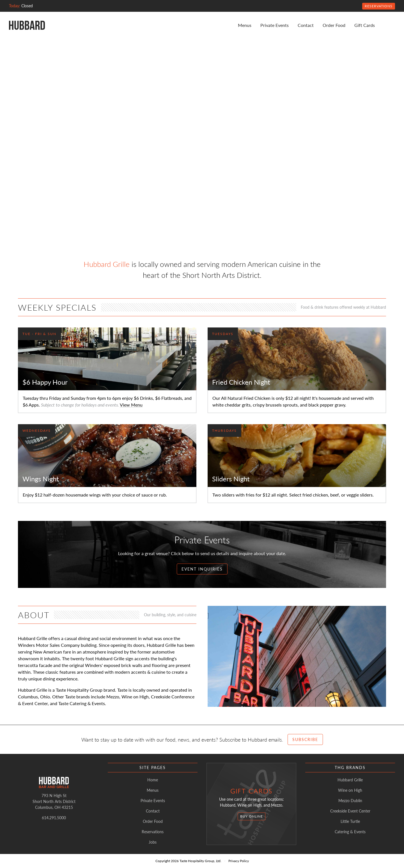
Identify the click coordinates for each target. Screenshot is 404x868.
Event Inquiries (202, 569)
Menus (245, 25)
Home (153, 780)
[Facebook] (393, 25)
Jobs (153, 842)
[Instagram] (386, 25)
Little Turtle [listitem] (350, 821)
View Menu (131, 405)
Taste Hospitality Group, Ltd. (200, 861)
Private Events (275, 25)
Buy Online (252, 816)
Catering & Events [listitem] (350, 832)
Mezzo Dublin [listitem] (350, 800)
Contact (306, 25)
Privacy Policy (239, 861)
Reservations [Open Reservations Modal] (379, 6)
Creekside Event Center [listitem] (350, 811)
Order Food (334, 25)
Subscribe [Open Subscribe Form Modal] (305, 739)
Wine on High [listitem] (350, 790)
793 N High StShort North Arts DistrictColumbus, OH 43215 (54, 801)
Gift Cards (365, 25)
